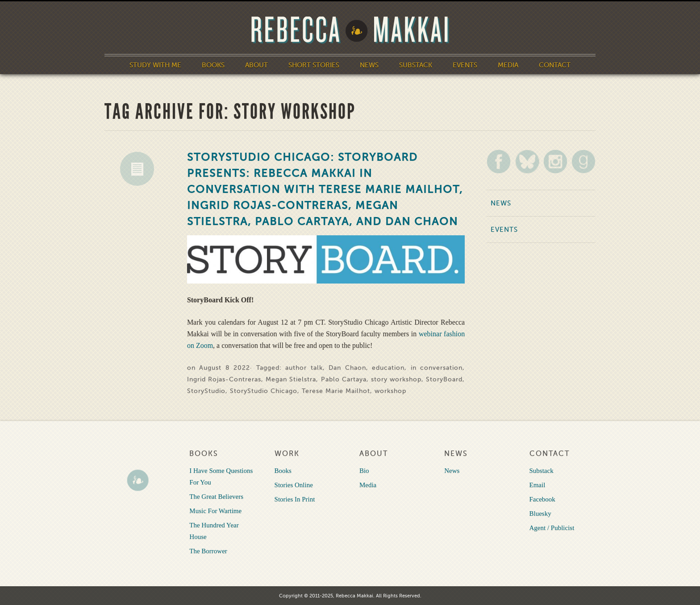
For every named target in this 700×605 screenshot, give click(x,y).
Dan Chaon (347, 368)
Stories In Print (295, 499)
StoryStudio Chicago (264, 391)
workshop (390, 391)
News (369, 65)
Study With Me (155, 65)
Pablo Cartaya (344, 379)
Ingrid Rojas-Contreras (224, 379)
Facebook (542, 499)
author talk (304, 368)
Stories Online (294, 485)
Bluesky (540, 513)
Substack (416, 65)
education (388, 368)
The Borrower (208, 551)
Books (213, 65)
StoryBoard (444, 379)
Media (508, 65)
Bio (364, 471)
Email (537, 485)
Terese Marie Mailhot (336, 391)
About (256, 65)
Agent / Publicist (552, 528)
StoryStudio (206, 391)
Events (465, 65)
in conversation (437, 368)
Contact (555, 65)
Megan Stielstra (291, 379)
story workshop (396, 379)
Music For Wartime (215, 511)
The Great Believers (216, 497)
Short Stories (314, 65)
